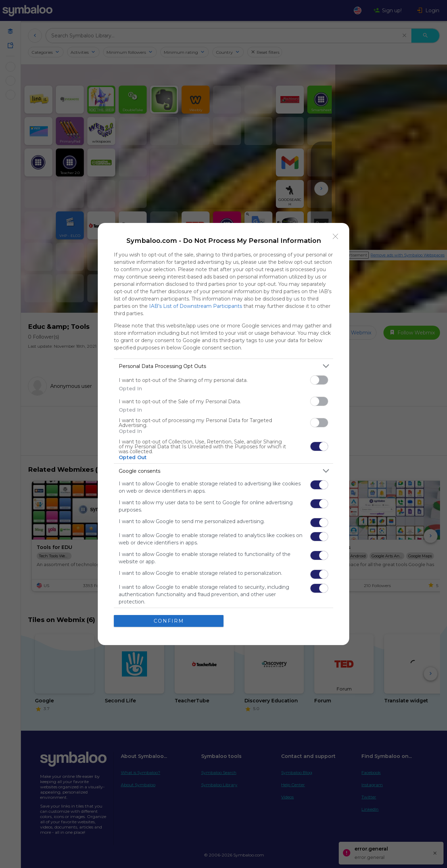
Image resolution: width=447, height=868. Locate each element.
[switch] (319, 380)
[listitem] (223, 366)
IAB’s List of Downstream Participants (196, 306)
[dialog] (223, 434)
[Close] (336, 237)
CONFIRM (169, 621)
